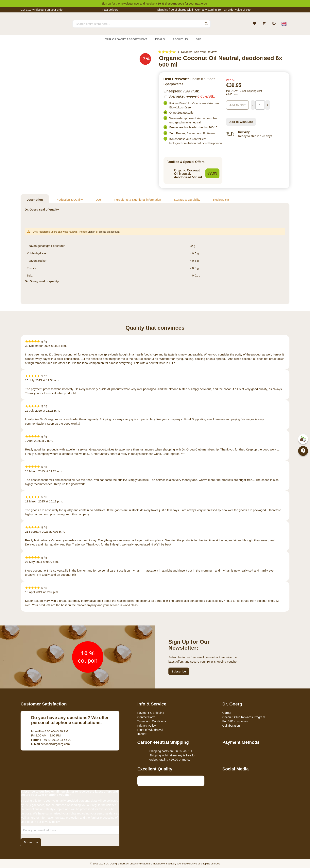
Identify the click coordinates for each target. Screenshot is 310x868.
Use (98, 200)
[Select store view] (284, 24)
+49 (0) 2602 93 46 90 (51, 740)
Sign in (91, 232)
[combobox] (142, 24)
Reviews (221, 200)
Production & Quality (69, 200)
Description (35, 200)
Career (227, 713)
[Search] (206, 24)
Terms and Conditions (152, 721)
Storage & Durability (187, 200)
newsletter (127, 4)
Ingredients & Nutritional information (137, 200)
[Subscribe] (31, 842)
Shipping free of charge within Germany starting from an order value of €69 (204, 10)
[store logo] (35, 27)
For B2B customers (235, 721)
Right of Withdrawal (150, 730)
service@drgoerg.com (51, 744)
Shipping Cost (254, 91)
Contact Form (146, 717)
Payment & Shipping (151, 713)
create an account (109, 232)
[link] (274, 24)
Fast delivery (110, 10)
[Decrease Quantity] (253, 105)
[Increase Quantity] (268, 105)
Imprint (142, 734)
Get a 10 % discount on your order (42, 10)
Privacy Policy (147, 726)
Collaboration (231, 726)
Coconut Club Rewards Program (244, 717)
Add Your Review (205, 52)
